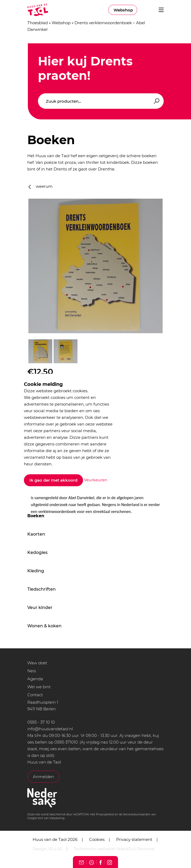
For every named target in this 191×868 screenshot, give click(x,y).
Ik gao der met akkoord (53, 480)
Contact (35, 695)
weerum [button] (41, 186)
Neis (32, 671)
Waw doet (37, 663)
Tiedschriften (42, 589)
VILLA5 (55, 849)
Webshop (123, 10)
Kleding (36, 571)
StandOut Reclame (135, 849)
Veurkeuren (96, 480)
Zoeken (156, 101)
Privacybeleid (105, 814)
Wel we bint (39, 687)
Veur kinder (40, 608)
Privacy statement (134, 839)
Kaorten (36, 534)
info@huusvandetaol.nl (50, 729)
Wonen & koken (44, 626)
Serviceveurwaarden (137, 814)
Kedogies (37, 552)
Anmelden (43, 777)
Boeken (36, 516)
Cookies (97, 839)
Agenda (35, 679)
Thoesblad (38, 23)
